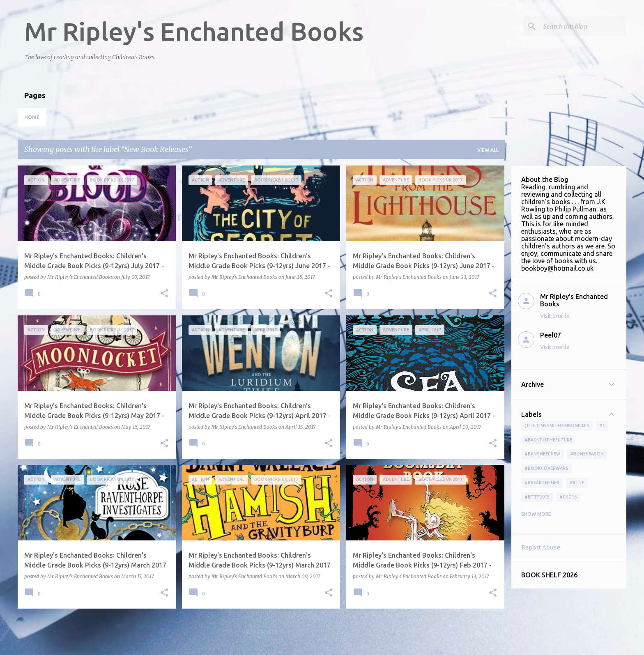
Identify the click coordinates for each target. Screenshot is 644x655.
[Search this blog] (583, 26)
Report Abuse (540, 547)
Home (32, 117)
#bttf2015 (537, 497)
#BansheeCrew (542, 454)
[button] (164, 294)
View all (488, 150)
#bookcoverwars (546, 468)
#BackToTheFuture (548, 440)
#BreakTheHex (542, 483)
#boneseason (587, 454)
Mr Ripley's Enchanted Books (194, 31)
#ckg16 (568, 497)
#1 (602, 425)
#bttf (577, 483)
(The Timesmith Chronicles (557, 425)
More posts (262, 632)
